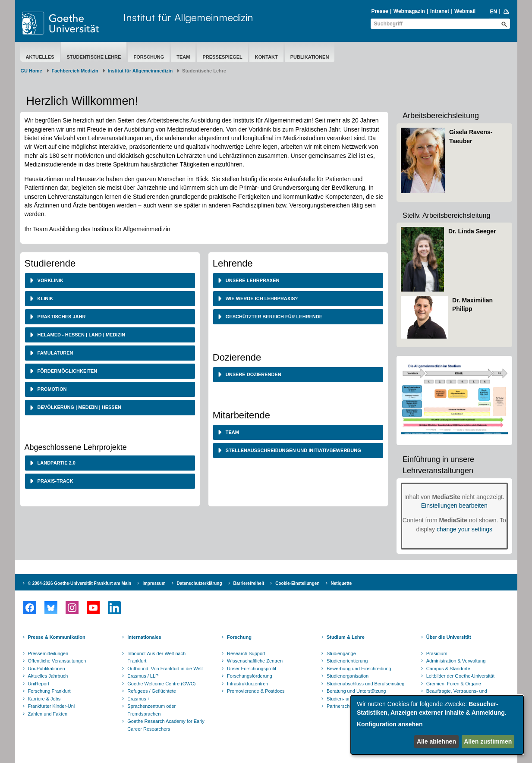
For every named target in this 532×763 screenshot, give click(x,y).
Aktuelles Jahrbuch (48, 676)
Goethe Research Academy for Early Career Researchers (166, 725)
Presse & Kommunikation (57, 637)
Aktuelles (40, 57)
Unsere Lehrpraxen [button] (252, 280)
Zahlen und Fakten (48, 714)
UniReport (39, 684)
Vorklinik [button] (50, 280)
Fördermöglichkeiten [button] (67, 371)
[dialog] (437, 725)
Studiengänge (341, 653)
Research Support (246, 653)
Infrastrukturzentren (247, 684)
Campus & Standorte (448, 669)
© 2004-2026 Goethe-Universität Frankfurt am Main (80, 583)
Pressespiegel (222, 57)
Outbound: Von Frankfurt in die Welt (165, 669)
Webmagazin (409, 11)
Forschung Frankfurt (49, 691)
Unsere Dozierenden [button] (253, 374)
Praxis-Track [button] (55, 481)
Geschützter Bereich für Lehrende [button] (273, 317)
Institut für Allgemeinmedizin (188, 17)
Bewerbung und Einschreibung (359, 669)
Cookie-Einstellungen (297, 583)
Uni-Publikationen (47, 669)
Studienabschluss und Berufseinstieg (365, 684)
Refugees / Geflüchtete (152, 691)
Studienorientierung (347, 661)
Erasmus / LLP (143, 676)
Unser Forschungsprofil (252, 669)
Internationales (144, 637)
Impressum (154, 583)
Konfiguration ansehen (390, 724)
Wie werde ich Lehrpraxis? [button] (261, 298)
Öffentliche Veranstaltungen (57, 661)
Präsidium (437, 653)
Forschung (149, 57)
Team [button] (232, 432)
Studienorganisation (348, 676)
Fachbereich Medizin (75, 71)
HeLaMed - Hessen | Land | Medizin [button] (81, 335)
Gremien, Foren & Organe (454, 684)
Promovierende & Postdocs (256, 691)
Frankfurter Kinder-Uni (52, 706)
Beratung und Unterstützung (356, 691)
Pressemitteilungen (48, 653)
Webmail (465, 11)
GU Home (31, 71)
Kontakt (266, 57)
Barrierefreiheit (249, 583)
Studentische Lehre (94, 57)
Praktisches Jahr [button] (61, 317)
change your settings (464, 529)
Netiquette (342, 583)
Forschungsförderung (250, 676)
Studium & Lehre (346, 637)
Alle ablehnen (436, 741)
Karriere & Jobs (44, 699)
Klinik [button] (45, 298)
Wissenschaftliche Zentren (255, 661)
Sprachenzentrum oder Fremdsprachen (151, 710)
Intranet (440, 11)
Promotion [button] (52, 389)
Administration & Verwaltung (456, 661)
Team (183, 57)
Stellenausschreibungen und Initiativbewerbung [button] (293, 450)
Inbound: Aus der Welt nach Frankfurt (156, 657)
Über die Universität (449, 637)
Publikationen (310, 57)
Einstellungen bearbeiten (454, 506)
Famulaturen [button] (55, 353)
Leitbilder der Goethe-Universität (460, 676)
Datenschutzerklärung (200, 583)
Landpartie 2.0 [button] (56, 463)
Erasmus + (139, 699)
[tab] (110, 281)
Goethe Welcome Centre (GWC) (161, 684)
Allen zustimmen (488, 741)
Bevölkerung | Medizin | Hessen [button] (79, 407)
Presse (379, 11)
